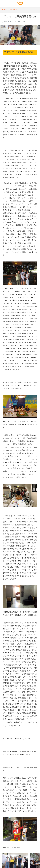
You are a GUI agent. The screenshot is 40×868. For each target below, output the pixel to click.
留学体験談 (16, 848)
